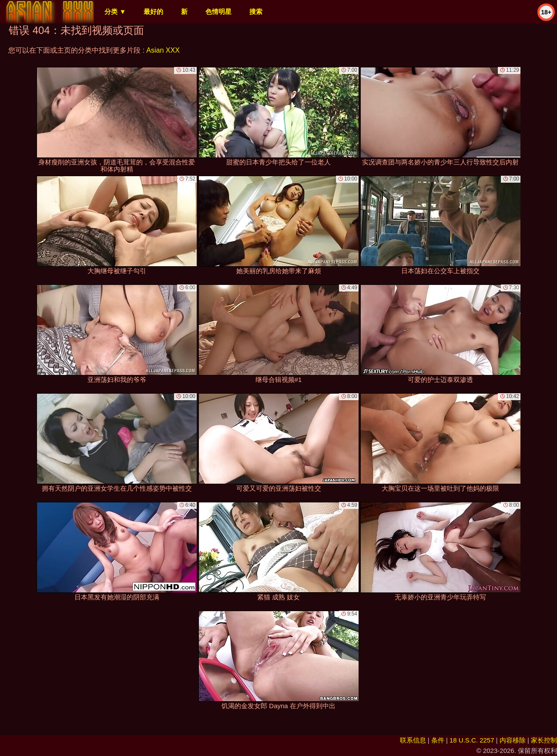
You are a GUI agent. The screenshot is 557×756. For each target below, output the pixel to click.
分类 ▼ (115, 12)
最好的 (153, 12)
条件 (438, 740)
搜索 (256, 12)
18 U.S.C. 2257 (472, 740)
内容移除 (513, 740)
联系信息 (413, 740)
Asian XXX (163, 50)
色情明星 (218, 12)
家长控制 (544, 740)
